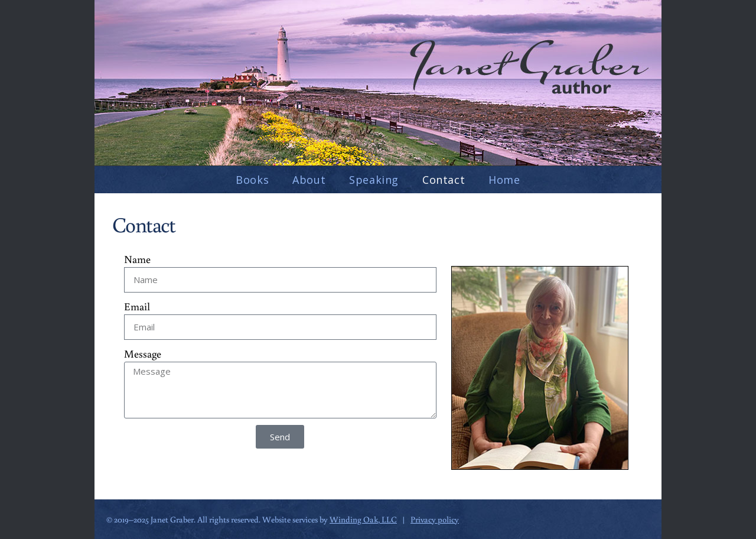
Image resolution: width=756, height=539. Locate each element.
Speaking (374, 180)
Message (143, 353)
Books (252, 180)
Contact (444, 180)
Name (137, 259)
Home (504, 180)
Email (137, 306)
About (309, 180)
